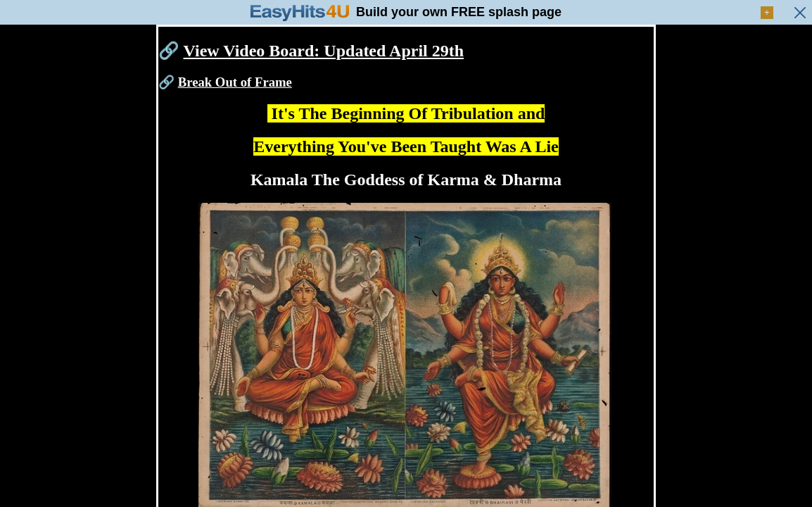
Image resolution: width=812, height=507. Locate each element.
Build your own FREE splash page (459, 12)
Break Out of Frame (235, 82)
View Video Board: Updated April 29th (324, 51)
